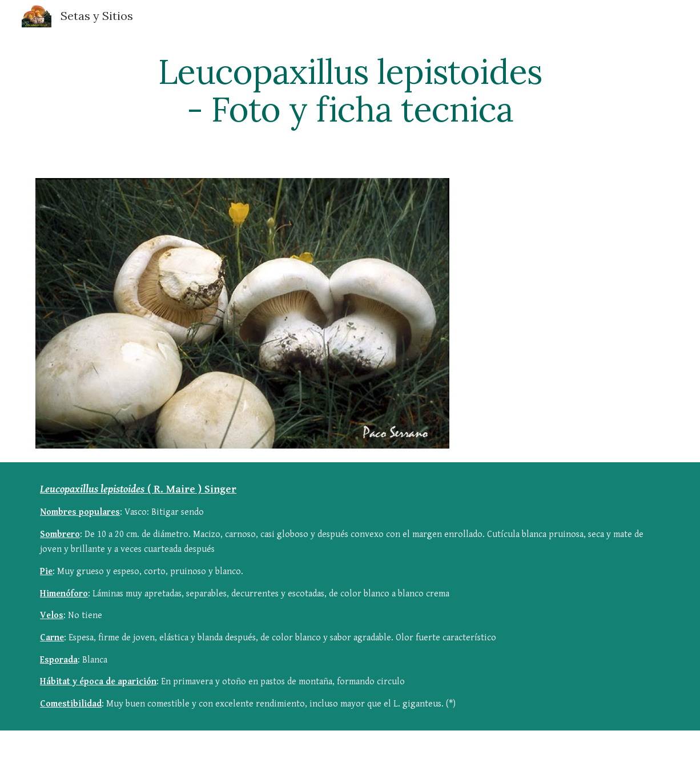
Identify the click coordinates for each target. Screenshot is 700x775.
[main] (350, 90)
